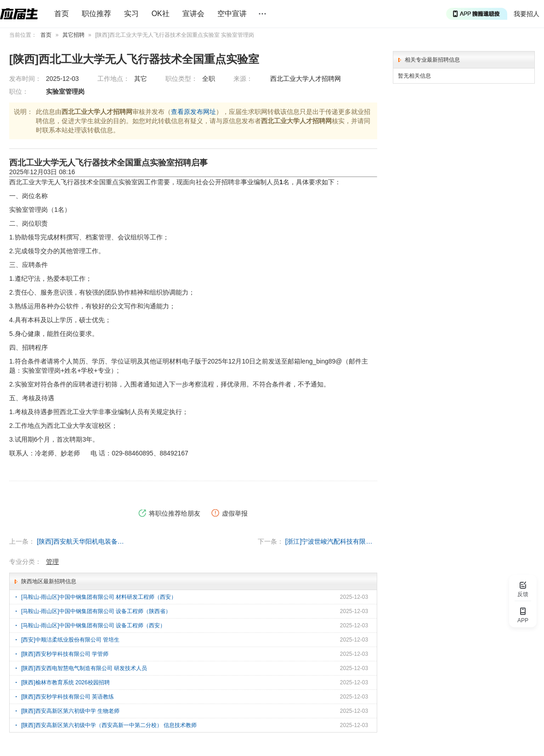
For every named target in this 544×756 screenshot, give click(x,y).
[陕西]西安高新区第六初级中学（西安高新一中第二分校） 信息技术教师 (109, 725)
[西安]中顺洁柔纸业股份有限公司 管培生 (70, 640)
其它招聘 (74, 35)
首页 (62, 14)
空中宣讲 (232, 14)
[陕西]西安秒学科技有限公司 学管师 (65, 654)
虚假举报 (229, 513)
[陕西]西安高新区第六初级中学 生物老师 (70, 711)
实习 (131, 14)
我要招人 (527, 14)
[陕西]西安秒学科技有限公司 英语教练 (68, 697)
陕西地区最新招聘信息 (49, 581)
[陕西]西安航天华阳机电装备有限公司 (83, 541)
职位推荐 (96, 14)
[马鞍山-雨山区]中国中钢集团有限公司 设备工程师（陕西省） (96, 611)
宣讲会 (193, 14)
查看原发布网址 (193, 112)
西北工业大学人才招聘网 (306, 79)
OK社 (161, 14)
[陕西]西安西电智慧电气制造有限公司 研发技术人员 (84, 668)
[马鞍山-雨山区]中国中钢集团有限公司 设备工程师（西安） (93, 625)
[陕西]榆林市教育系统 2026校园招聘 (65, 682)
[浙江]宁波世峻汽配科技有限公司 (331, 541)
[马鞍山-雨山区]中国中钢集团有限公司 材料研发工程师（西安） (99, 597)
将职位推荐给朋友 (169, 513)
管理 (52, 562)
